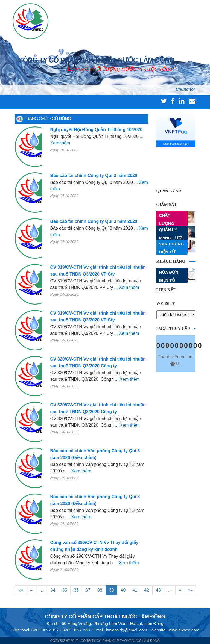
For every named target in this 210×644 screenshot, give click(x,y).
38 (100, 590)
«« (21, 590)
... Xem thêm (127, 287)
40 (123, 590)
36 (76, 590)
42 (147, 590)
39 (112, 590)
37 (88, 590)
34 (53, 590)
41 (135, 590)
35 (65, 590)
